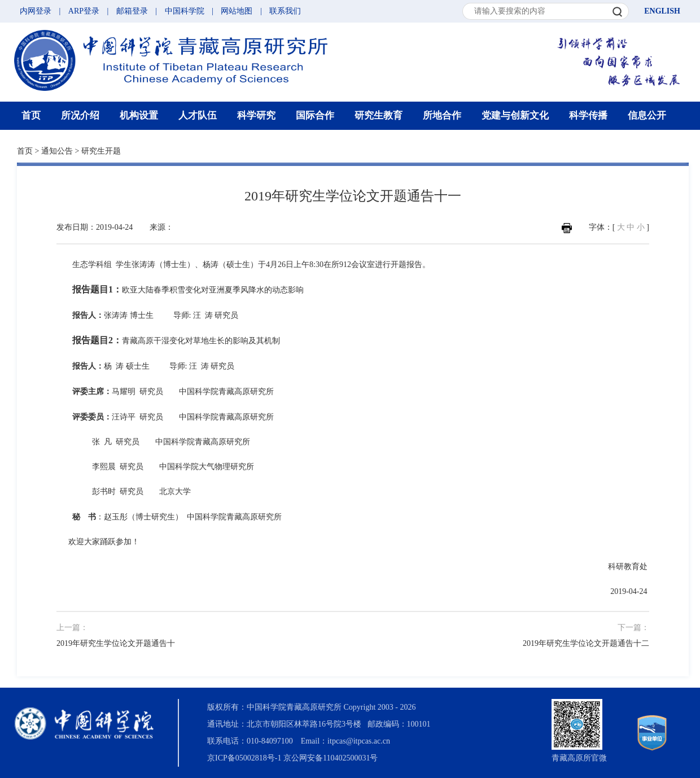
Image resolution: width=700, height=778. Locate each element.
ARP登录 (84, 11)
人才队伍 (198, 115)
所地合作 (442, 115)
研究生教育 (379, 115)
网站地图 (237, 11)
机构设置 (139, 115)
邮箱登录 (132, 11)
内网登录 (36, 11)
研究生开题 (101, 151)
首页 (31, 115)
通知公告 (57, 151)
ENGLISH (662, 11)
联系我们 (285, 11)
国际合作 (315, 115)
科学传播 (588, 115)
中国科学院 (185, 11)
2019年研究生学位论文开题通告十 (116, 643)
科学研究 (256, 115)
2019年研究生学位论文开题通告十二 (586, 643)
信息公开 (647, 115)
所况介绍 (80, 115)
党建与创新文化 (515, 115)
